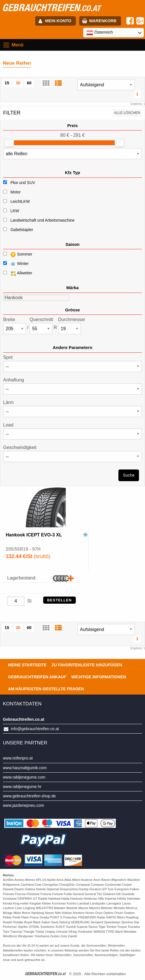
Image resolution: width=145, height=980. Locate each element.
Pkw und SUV (23, 183)
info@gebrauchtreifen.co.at (35, 729)
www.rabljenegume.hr (22, 787)
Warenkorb (103, 21)
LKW (15, 211)
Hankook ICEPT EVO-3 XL (34, 535)
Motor (15, 192)
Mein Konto (58, 21)
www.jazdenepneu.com (23, 805)
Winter (16, 264)
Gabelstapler (22, 230)
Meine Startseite (27, 665)
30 (18, 83)
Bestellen (59, 600)
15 (7, 83)
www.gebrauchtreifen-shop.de (29, 796)
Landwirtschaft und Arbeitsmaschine (42, 220)
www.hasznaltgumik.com (25, 768)
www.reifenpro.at (18, 758)
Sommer (18, 255)
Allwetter (18, 273)
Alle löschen (127, 113)
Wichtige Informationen (99, 677)
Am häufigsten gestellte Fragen (46, 689)
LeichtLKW (20, 201)
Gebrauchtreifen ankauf (37, 677)
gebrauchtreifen (51, 7)
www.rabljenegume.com (24, 777)
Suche (129, 475)
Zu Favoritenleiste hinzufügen (87, 665)
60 (29, 83)
